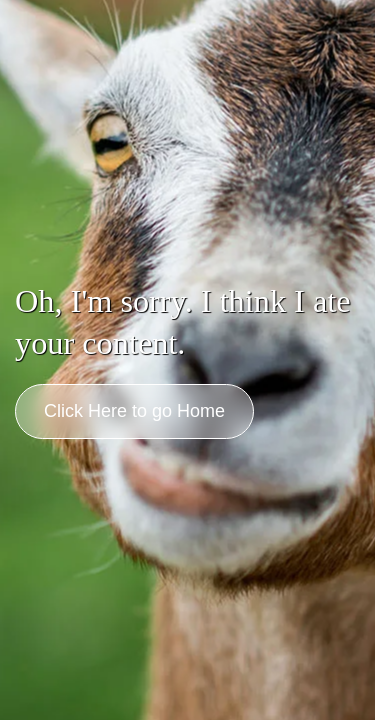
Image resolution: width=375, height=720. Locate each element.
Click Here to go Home (134, 411)
